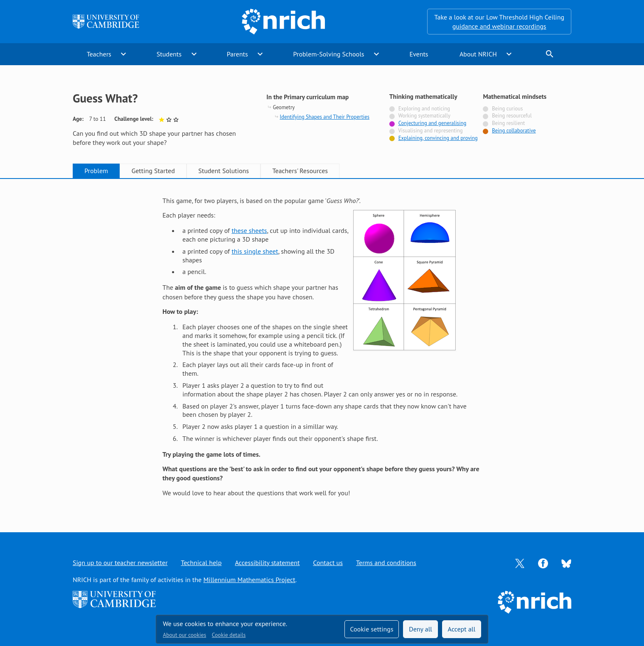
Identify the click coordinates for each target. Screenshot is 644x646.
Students (169, 54)
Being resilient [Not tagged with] (508, 123)
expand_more (123, 54)
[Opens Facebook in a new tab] (543, 563)
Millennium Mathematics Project (249, 580)
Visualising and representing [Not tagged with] (430, 131)
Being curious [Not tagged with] (507, 109)
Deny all (420, 629)
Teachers (99, 54)
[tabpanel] (322, 347)
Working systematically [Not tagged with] (424, 116)
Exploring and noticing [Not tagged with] (424, 109)
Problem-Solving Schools (329, 54)
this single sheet (255, 251)
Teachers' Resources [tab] (300, 171)
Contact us (328, 563)
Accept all (462, 629)
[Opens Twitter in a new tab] (520, 563)
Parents (237, 54)
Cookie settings (371, 629)
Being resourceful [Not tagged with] (512, 116)
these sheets (249, 230)
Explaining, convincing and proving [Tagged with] (438, 138)
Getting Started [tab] (153, 171)
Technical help (201, 563)
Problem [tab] (96, 171)
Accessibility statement (267, 563)
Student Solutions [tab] (224, 171)
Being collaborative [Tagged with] (514, 131)
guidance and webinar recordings (499, 26)
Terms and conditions (386, 563)
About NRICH (478, 54)
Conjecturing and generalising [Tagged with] (433, 123)
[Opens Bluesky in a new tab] (566, 563)
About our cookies (184, 635)
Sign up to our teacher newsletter (120, 563)
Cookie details (229, 635)
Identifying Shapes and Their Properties (324, 117)
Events (419, 54)
